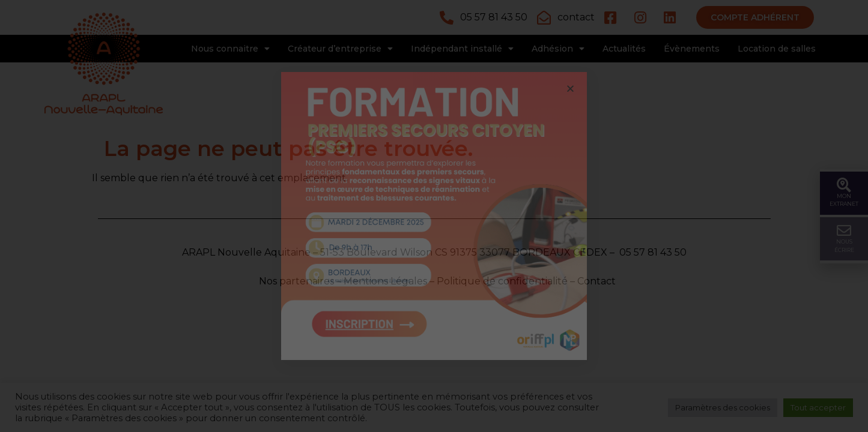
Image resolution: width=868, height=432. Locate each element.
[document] (434, 216)
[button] (570, 88)
